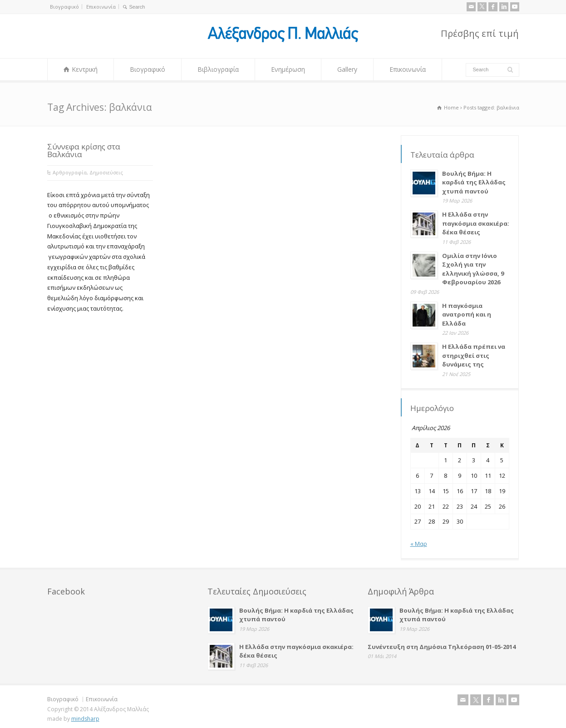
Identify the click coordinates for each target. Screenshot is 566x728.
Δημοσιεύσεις (106, 172)
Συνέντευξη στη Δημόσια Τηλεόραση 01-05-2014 (442, 647)
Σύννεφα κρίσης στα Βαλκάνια (84, 150)
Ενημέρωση (288, 69)
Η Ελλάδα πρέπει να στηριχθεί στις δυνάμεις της (474, 355)
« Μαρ (419, 544)
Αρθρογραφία (70, 172)
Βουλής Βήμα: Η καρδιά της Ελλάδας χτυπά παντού (474, 182)
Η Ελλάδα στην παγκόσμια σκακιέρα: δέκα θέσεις (476, 223)
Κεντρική (85, 69)
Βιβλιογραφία (218, 69)
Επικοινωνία (101, 7)
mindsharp (85, 719)
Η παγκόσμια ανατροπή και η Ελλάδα (467, 314)
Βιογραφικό (64, 7)
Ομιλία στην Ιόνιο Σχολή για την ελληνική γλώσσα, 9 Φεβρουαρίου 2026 (473, 269)
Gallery (347, 69)
